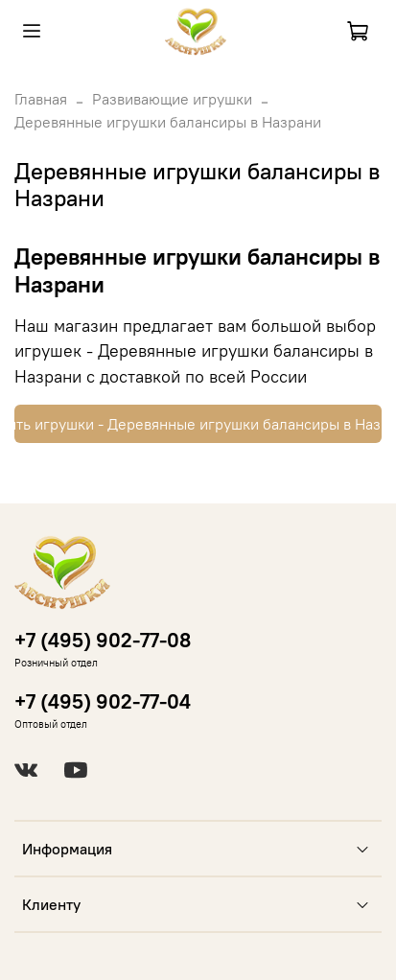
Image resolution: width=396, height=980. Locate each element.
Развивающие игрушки (172, 99)
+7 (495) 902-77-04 (103, 701)
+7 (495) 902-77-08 (103, 640)
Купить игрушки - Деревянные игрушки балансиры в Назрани (198, 424)
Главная (41, 99)
